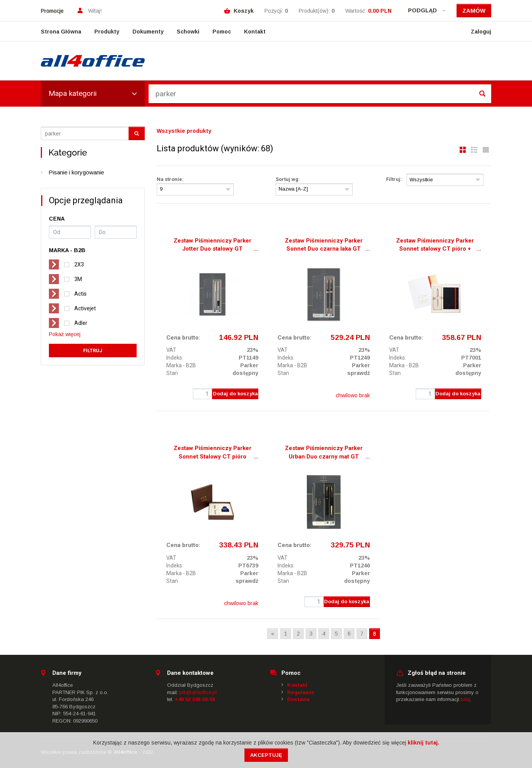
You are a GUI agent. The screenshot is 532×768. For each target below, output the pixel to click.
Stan (172, 373)
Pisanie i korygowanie (76, 172)
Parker (249, 365)
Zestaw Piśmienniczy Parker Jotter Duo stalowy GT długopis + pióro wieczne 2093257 (212, 246)
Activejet (85, 308)
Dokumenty (148, 32)
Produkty (107, 32)
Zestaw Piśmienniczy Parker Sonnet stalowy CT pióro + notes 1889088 (435, 246)
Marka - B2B (181, 365)
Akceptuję (266, 755)
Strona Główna (61, 32)
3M (78, 279)
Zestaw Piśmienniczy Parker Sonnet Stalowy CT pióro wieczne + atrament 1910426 (212, 453)
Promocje (52, 11)
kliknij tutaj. (423, 743)
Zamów (474, 11)
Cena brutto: (183, 338)
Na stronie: (170, 179)
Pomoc (222, 32)
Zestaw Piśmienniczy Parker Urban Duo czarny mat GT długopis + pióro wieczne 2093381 (324, 453)
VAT (171, 350)
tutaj (465, 699)
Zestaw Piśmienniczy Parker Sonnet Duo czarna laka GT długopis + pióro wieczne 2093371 (324, 246)
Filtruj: (394, 179)
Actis (80, 294)
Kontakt (255, 32)
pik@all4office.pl (198, 692)
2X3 (79, 264)
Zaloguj (481, 32)
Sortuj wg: (288, 179)
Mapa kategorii (93, 93)
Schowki (188, 32)
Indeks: (175, 358)
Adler (81, 323)
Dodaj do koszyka (235, 394)
